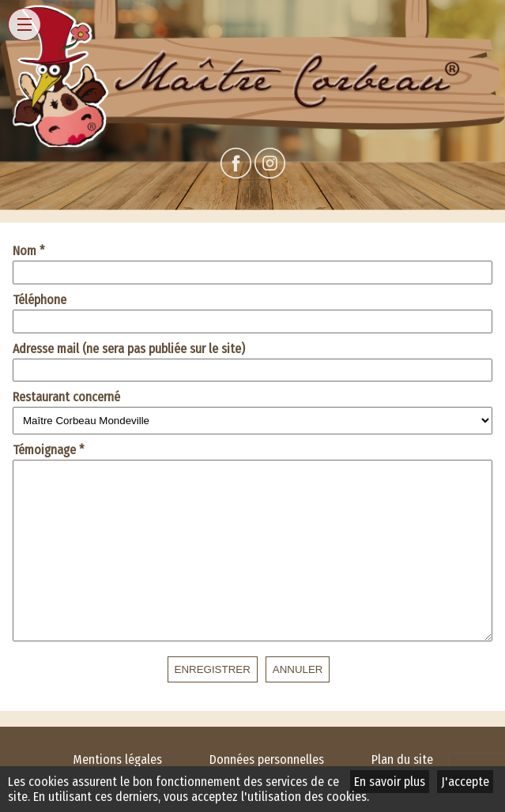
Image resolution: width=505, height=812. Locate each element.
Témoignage (49, 450)
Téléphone (40, 300)
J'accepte (465, 782)
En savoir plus (390, 782)
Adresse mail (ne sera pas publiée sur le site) (129, 349)
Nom (29, 251)
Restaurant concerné (66, 397)
